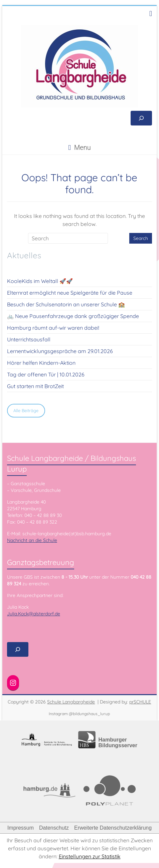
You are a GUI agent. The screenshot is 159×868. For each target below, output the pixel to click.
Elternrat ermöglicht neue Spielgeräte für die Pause (70, 293)
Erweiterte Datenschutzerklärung (113, 828)
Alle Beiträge (26, 410)
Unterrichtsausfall (29, 339)
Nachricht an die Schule (32, 540)
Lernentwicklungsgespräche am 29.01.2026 (60, 351)
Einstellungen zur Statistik (90, 856)
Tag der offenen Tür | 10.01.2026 (46, 374)
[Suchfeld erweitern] (141, 118)
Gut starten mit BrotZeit (35, 386)
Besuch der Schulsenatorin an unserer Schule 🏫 (66, 304)
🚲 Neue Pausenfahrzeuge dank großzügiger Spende (73, 316)
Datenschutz (54, 828)
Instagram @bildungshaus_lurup (79, 714)
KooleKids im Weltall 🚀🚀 (40, 281)
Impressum (21, 828)
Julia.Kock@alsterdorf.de (34, 614)
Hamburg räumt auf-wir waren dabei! (53, 328)
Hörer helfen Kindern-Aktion (41, 363)
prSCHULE (140, 702)
